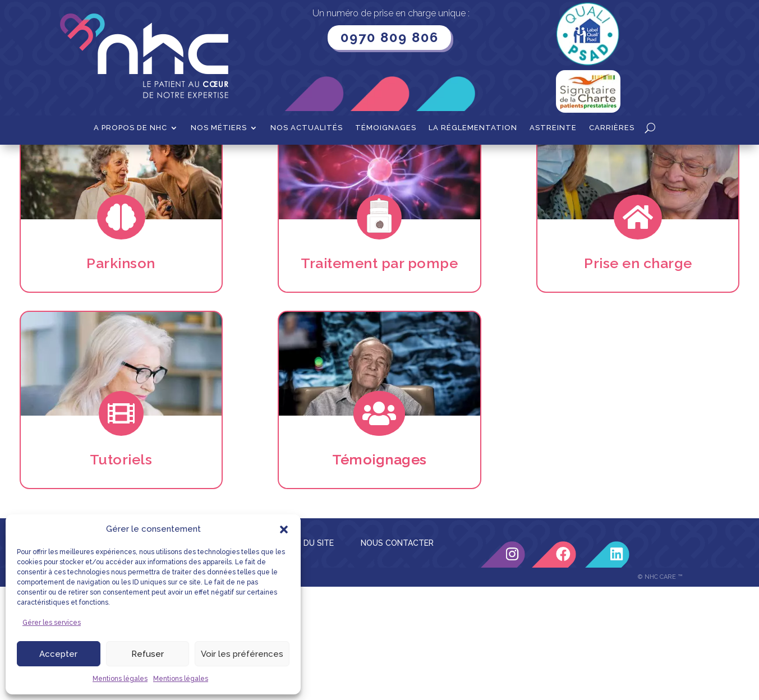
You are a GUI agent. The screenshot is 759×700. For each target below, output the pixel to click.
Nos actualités (307, 128)
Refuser (148, 654)
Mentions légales (120, 679)
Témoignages (386, 128)
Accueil (91, 162)
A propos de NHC (130, 128)
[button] (284, 529)
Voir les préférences (242, 654)
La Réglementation (473, 128)
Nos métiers (219, 128)
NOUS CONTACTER (397, 656)
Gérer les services (52, 623)
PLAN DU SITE (307, 656)
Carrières (612, 128)
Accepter (58, 654)
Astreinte (553, 128)
